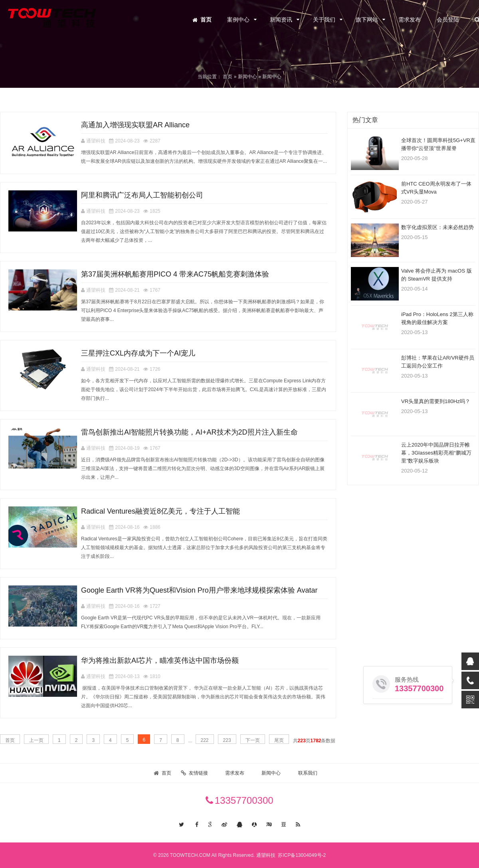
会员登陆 (448, 20)
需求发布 (410, 20)
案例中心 (238, 20)
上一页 (36, 740)
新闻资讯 (281, 20)
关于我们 (324, 20)
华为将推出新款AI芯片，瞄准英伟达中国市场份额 (160, 660)
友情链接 (198, 773)
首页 (206, 20)
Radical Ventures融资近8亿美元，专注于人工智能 (160, 511)
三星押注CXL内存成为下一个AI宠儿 (138, 353)
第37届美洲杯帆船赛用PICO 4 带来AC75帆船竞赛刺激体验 (175, 274)
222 (205, 740)
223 (227, 740)
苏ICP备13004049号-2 (301, 855)
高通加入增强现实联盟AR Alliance (135, 125)
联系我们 (308, 773)
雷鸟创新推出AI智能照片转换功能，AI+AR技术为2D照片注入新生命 (189, 432)
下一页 (253, 740)
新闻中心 (271, 773)
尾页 (279, 740)
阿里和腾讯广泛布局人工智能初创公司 (142, 195)
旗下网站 (367, 20)
